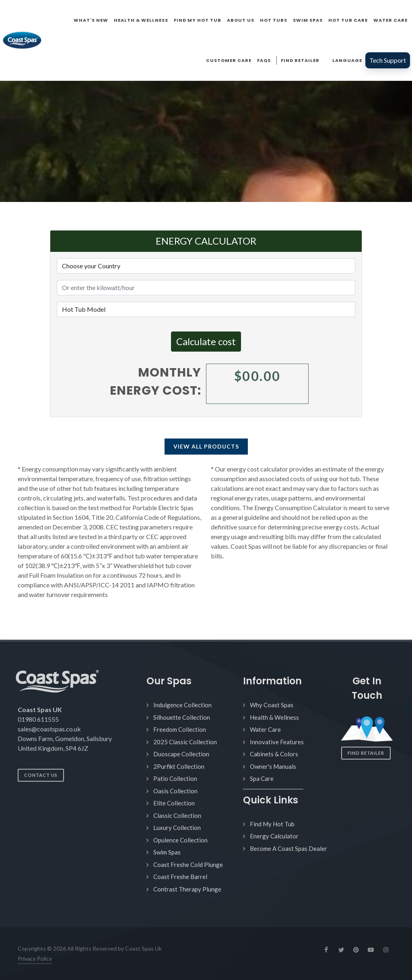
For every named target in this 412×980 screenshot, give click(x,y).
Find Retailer (366, 753)
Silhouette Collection (182, 717)
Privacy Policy (35, 958)
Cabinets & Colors (274, 754)
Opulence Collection (180, 840)
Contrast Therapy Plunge (187, 889)
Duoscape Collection (181, 754)
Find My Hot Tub (272, 824)
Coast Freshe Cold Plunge (188, 865)
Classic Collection (177, 815)
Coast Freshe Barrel (180, 877)
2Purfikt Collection (179, 766)
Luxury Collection (177, 828)
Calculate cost (206, 341)
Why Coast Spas (272, 705)
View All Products (206, 446)
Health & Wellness (274, 717)
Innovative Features (277, 742)
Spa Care (262, 778)
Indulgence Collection (182, 705)
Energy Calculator (274, 836)
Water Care (265, 729)
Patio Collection (175, 778)
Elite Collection (174, 803)
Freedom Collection (180, 729)
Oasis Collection (175, 791)
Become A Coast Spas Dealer (288, 848)
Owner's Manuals (273, 766)
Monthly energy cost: (156, 382)
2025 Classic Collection (185, 742)
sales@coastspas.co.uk (49, 729)
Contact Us (41, 775)
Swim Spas (167, 852)
